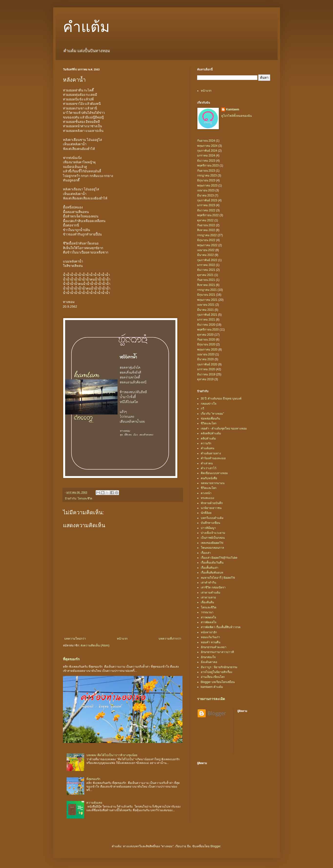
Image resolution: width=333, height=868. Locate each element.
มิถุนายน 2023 (206, 180)
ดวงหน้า (206, 493)
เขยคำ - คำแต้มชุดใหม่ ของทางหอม (224, 429)
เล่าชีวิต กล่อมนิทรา (213, 587)
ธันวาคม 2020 (206, 325)
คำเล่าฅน (207, 463)
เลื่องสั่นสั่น (207, 602)
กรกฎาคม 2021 (207, 290)
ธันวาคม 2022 (206, 210)
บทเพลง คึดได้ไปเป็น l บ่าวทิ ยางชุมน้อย (112, 755)
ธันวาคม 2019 (206, 374)
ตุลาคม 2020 (205, 335)
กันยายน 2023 (206, 171)
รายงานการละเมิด (211, 699)
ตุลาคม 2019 (205, 379)
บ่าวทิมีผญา (208, 528)
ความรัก (206, 443)
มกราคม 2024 (206, 156)
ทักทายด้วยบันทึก (212, 503)
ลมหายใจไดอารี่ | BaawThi (218, 578)
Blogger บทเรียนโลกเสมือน (218, 682)
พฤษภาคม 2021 (207, 300)
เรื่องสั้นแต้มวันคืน (212, 563)
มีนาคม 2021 (206, 310)
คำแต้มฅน (207, 448)
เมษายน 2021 (206, 305)
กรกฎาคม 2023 (207, 176)
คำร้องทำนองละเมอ (213, 458)
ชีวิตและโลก (209, 488)
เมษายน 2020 (206, 354)
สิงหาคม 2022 (206, 230)
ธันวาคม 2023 (206, 161)
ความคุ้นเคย (94, 803)
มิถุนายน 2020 (206, 344)
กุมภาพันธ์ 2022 (207, 260)
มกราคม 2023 (206, 205)
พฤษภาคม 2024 (207, 146)
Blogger (216, 846)
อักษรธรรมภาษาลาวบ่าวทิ (217, 652)
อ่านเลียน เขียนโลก (213, 677)
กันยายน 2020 (206, 340)
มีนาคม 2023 (206, 195)
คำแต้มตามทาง (211, 453)
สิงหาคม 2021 (206, 285)
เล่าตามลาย (208, 597)
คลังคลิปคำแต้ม (211, 433)
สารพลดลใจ (208, 617)
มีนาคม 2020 (206, 359)
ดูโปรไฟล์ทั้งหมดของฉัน (237, 116)
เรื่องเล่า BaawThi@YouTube (219, 558)
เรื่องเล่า (206, 553)
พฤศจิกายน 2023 (208, 166)
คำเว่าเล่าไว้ (209, 468)
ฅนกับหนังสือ (209, 478)
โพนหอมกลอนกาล (212, 548)
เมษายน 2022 (206, 250)
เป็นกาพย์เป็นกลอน (213, 538)
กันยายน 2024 (206, 141)
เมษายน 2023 (206, 190)
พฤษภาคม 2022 (207, 245)
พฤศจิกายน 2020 (208, 330)
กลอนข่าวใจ (209, 404)
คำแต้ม (86, 27)
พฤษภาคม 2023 (207, 185)
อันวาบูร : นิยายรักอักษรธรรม (219, 667)
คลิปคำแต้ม (208, 439)
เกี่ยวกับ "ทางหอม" (212, 414)
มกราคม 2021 (206, 320)
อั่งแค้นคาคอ (209, 662)
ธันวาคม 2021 (206, 270)
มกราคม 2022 (206, 265)
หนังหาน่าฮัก (209, 632)
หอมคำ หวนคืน (211, 642)
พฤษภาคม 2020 (207, 350)
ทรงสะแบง (207, 498)
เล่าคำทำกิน (208, 583)
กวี (202, 409)
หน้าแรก (122, 639)
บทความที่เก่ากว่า (170, 639)
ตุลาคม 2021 (205, 275)
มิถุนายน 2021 (206, 295)
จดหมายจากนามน (213, 483)
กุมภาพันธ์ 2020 (207, 364)
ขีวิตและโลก (209, 423)
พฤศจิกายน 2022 (208, 215)
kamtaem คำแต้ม (212, 687)
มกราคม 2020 (206, 369)
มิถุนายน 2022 (206, 240)
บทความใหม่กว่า (75, 639)
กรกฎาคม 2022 (207, 235)
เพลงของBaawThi (212, 543)
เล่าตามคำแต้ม (211, 593)
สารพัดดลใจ (209, 622)
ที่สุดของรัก (71, 659)
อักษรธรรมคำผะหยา (214, 647)
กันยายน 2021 (206, 280)
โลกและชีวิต (85, 498)
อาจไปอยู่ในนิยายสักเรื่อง (217, 672)
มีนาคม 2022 (206, 255)
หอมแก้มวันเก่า (210, 637)
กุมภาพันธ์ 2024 (207, 151)
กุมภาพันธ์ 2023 (207, 200)
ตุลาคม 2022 (205, 220)
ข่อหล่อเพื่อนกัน (210, 419)
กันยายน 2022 (206, 225)
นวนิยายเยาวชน (211, 508)
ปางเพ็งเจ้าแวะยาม (213, 533)
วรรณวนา (207, 612)
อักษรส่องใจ (208, 657)
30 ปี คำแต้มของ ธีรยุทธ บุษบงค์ (221, 399)
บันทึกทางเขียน (210, 523)
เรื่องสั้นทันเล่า (210, 568)
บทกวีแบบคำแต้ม (212, 518)
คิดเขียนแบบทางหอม (214, 473)
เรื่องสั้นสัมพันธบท (212, 573)
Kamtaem (233, 109)
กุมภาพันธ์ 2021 (207, 315)
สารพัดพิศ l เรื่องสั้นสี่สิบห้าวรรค (221, 627)
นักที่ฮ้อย (206, 513)
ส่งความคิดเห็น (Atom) (95, 645)
